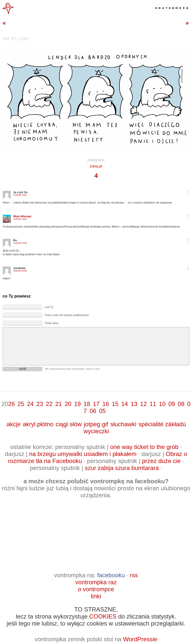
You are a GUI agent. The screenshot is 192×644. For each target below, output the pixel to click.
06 (93, 411)
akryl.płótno (38, 424)
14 (125, 404)
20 (68, 404)
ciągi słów (69, 424)
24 (30, 404)
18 (87, 404)
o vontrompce (96, 589)
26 (11, 404)
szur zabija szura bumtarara (122, 468)
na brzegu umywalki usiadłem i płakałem (83, 454)
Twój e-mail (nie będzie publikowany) (66, 315)
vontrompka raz (96, 582)
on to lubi (15, 39)
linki (96, 596)
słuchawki (123, 424)
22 (49, 404)
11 (153, 404)
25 (21, 404)
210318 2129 (20, 243)
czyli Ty (49, 307)
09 (172, 404)
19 (77, 404)
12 (143, 404)
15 (115, 404)
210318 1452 (20, 219)
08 (181, 404)
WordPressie (140, 639)
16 (106, 404)
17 (96, 404)
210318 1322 (20, 195)
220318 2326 (20, 271)
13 (134, 404)
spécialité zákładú (162, 424)
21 (59, 404)
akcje (13, 424)
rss (134, 575)
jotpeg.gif (96, 166)
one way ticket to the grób (144, 447)
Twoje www (51, 323)
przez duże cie (161, 461)
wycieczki (96, 431)
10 (162, 404)
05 (102, 411)
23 (40, 404)
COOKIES (103, 616)
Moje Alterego (22, 216)
